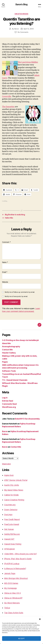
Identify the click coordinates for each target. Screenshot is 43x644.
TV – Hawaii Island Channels (15, 380)
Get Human (9, 529)
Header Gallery (9, 353)
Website (5, 282)
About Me (6, 343)
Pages (5, 362)
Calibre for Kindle (11, 495)
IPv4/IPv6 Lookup (12, 564)
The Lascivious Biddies (28, 62)
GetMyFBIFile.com (12, 534)
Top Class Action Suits (14, 613)
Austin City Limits (12, 485)
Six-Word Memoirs (12, 603)
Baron (17, 29)
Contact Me (7, 350)
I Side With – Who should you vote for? (20, 554)
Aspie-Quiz (9, 475)
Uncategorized (21, 14)
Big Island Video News (14, 490)
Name (5, 262)
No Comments (23, 32)
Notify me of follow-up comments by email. (20, 292)
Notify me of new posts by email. (16, 296)
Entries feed (8, 401)
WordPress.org (9, 407)
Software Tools (9, 371)
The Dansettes (8, 107)
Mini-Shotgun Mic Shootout (16, 578)
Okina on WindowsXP (13, 598)
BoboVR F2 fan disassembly (27, 419)
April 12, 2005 (29, 29)
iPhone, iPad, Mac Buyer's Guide (18, 559)
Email (5, 272)
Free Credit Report (12, 519)
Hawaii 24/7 (9, 539)
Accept (21, 639)
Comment (6, 242)
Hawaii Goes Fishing (13, 544)
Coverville (7, 96)
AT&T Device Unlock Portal (16, 480)
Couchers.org (10, 505)
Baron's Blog (22, 4)
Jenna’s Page (10, 573)
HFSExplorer (9, 549)
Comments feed (9, 404)
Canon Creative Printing (14, 500)
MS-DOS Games (11, 583)
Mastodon (6, 464)
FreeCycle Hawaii (12, 524)
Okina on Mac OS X (12, 593)
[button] (40, 619)
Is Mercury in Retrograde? (15, 569)
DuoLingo (8, 515)
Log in (5, 398)
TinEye (7, 608)
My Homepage (10, 588)
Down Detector (11, 510)
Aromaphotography (11, 346)
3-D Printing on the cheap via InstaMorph (20, 340)
